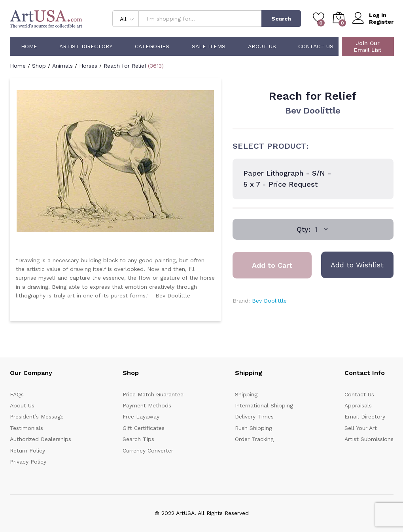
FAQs (17, 394)
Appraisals (358, 405)
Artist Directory (86, 46)
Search (281, 19)
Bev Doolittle (313, 111)
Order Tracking (254, 439)
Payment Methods (147, 405)
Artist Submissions (369, 439)
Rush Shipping (254, 428)
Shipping (246, 394)
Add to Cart (272, 265)
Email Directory (365, 417)
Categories (152, 46)
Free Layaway (141, 417)
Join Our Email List (368, 46)
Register (381, 22)
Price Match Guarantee (153, 394)
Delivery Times (254, 417)
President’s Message (37, 417)
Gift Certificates (144, 428)
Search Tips (138, 439)
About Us (262, 46)
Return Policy (27, 451)
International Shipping (264, 405)
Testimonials (26, 428)
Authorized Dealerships (41, 439)
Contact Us (316, 46)
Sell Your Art (361, 428)
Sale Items (209, 46)
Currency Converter (148, 451)
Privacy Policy (28, 462)
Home (29, 46)
